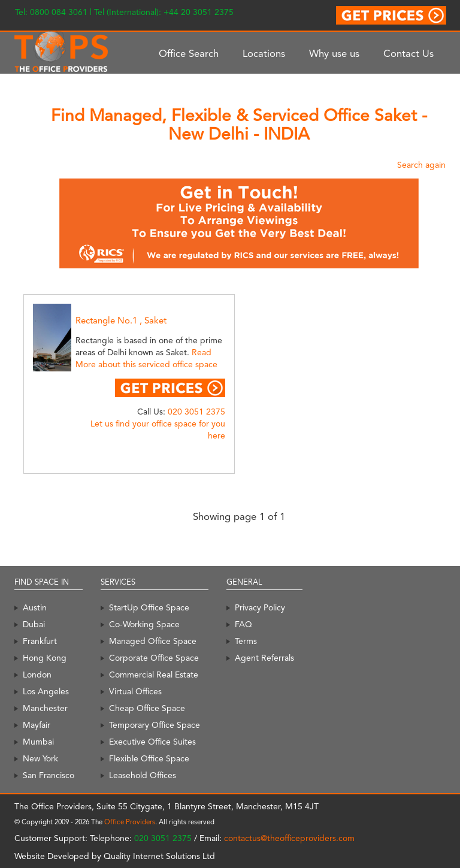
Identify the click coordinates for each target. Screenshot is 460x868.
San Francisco (49, 775)
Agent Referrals (264, 658)
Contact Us (408, 53)
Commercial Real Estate (154, 675)
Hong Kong (45, 658)
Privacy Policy (260, 607)
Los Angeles (46, 691)
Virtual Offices (135, 691)
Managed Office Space (153, 641)
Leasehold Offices (143, 775)
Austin (35, 607)
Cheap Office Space (147, 708)
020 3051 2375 (196, 412)
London (37, 675)
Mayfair (37, 725)
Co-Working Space (144, 624)
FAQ (243, 624)
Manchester (45, 708)
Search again (421, 165)
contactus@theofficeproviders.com (289, 838)
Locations (264, 53)
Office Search (189, 53)
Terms (246, 641)
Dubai (34, 624)
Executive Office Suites (152, 742)
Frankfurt (40, 641)
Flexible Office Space (149, 758)
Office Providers (130, 822)
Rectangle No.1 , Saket (121, 320)
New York (40, 758)
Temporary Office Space (155, 725)
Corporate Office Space (154, 658)
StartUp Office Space (149, 607)
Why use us (334, 53)
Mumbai (38, 742)
